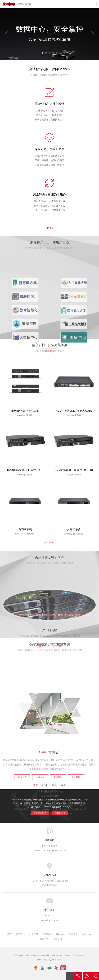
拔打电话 (78, 976)
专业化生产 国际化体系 (49, 152)
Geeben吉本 (9, 4)
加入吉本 (87, 934)
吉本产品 (34, 934)
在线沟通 (87, 976)
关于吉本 (20, 934)
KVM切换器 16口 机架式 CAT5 (25, 472)
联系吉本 (44, 939)
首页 (9, 934)
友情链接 (58, 939)
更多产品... (50, 543)
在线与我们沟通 (45, 810)
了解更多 (50, 228)
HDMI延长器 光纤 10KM (25, 412)
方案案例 (47, 934)
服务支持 (60, 934)
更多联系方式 (55, 810)
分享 (95, 976)
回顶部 (70, 976)
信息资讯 (73, 934)
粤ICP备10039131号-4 (54, 960)
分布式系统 (25, 531)
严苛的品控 (50, 663)
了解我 (40, 679)
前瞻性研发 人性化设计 (49, 106)
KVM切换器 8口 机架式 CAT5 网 (74, 472)
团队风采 (58, 679)
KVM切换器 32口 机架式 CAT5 (74, 412)
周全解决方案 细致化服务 (49, 197)
